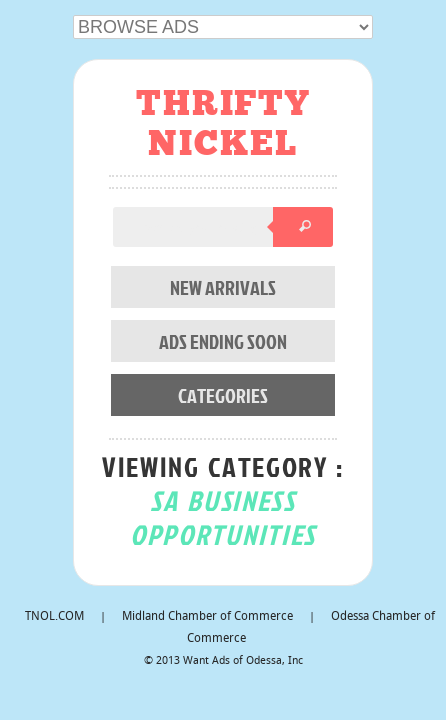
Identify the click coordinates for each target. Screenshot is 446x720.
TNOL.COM (54, 617)
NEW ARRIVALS (223, 287)
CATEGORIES (223, 395)
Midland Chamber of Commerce (207, 617)
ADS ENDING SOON (223, 341)
